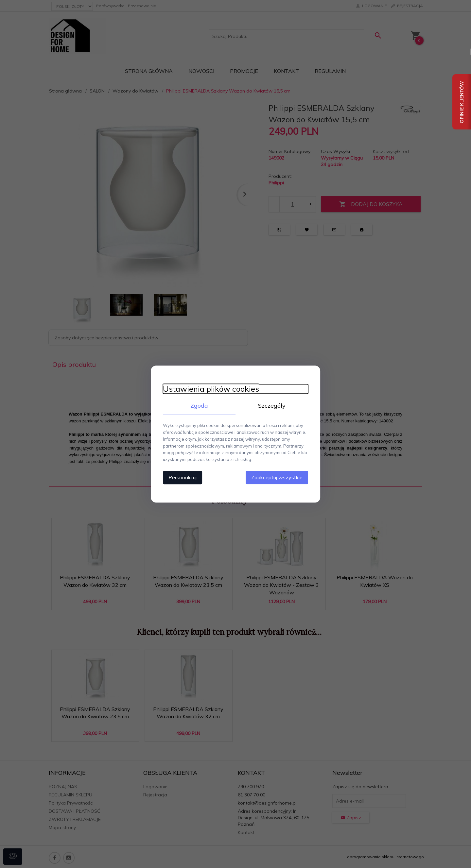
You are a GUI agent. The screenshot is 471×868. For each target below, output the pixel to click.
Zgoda (198, 406)
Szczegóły (273, 406)
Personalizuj (180, 477)
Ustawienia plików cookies (208, 389)
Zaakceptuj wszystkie (279, 477)
